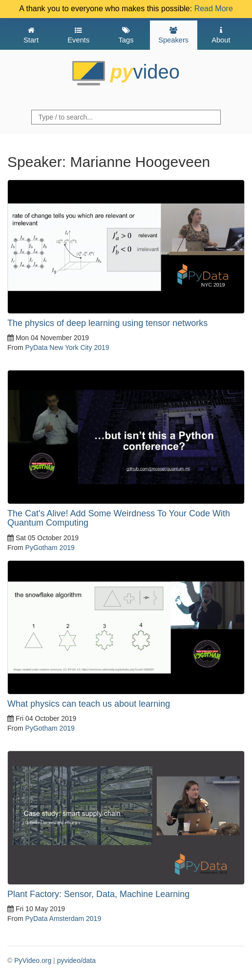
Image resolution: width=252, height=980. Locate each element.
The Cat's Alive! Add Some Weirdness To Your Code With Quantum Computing (119, 518)
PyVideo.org (33, 960)
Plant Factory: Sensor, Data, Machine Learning (98, 894)
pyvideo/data (76, 960)
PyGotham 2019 (50, 548)
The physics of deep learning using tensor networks (107, 323)
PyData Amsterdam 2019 (63, 919)
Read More (214, 9)
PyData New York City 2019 (67, 347)
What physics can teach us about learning (89, 704)
